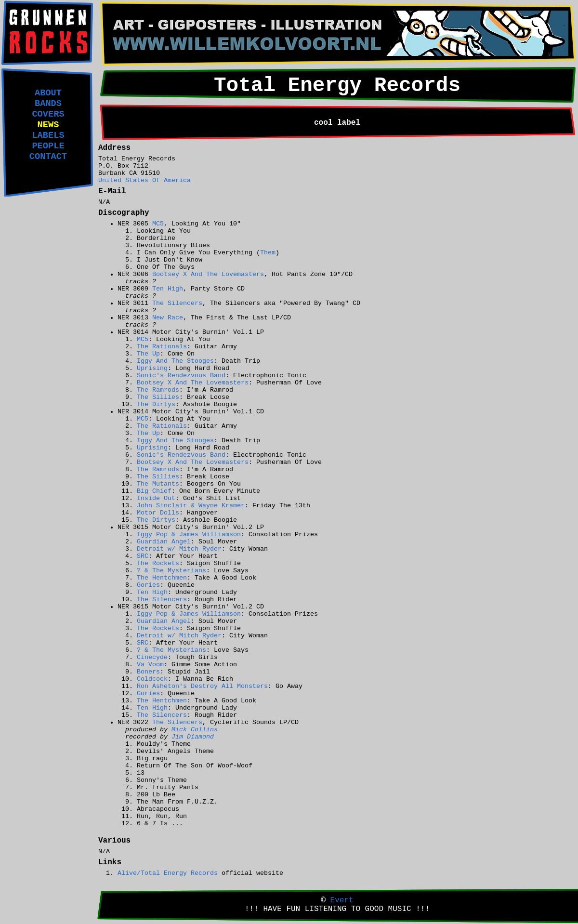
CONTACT (48, 157)
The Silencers (177, 303)
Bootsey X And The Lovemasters (208, 274)
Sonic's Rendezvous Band (181, 376)
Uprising (152, 368)
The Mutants (158, 484)
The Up (148, 354)
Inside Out (156, 498)
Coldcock (152, 679)
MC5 (158, 224)
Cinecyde (152, 657)
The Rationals (162, 347)
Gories (148, 585)
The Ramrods (158, 390)
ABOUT (48, 93)
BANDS (48, 104)
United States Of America (144, 180)
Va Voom (150, 665)
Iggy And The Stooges (175, 361)
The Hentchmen (162, 578)
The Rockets (158, 563)
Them (268, 253)
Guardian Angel (164, 542)
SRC (143, 556)
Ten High (168, 289)
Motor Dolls (158, 513)
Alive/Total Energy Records (168, 873)
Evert (342, 900)
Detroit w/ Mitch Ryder (179, 549)
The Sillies (158, 397)
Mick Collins (195, 730)
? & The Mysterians (171, 571)
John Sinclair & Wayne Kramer (191, 506)
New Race (168, 318)
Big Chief (154, 491)
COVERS (48, 114)
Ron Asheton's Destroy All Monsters (202, 686)
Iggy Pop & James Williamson (189, 535)
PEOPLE (48, 146)
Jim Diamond (193, 737)
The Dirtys (156, 404)
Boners (148, 672)
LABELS (48, 135)
